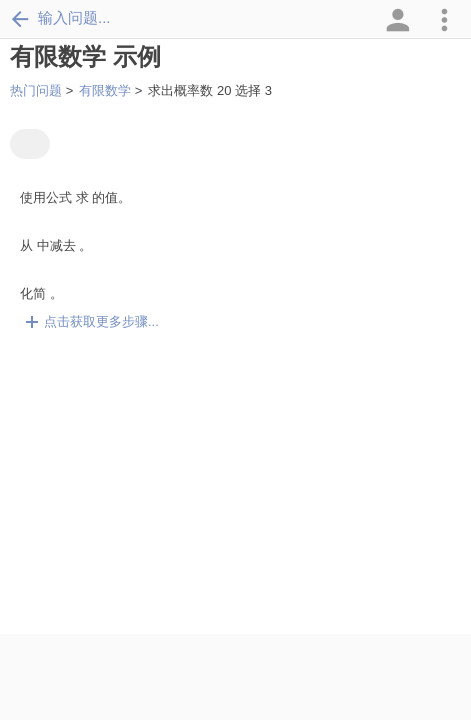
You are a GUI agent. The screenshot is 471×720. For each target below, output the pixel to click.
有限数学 (105, 90)
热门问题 (36, 90)
